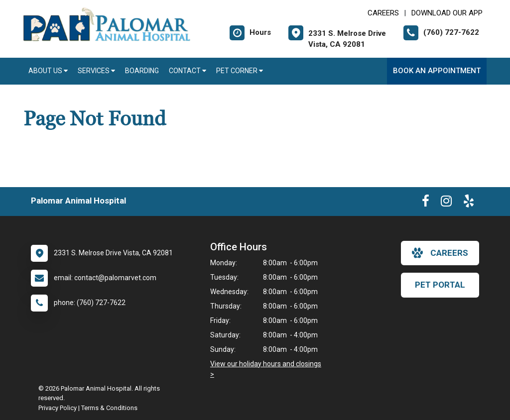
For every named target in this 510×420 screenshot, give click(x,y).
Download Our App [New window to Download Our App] (447, 13)
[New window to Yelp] (469, 203)
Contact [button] (188, 71)
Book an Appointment (437, 71)
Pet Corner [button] (240, 71)
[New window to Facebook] (426, 203)
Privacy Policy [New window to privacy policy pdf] (58, 408)
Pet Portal (440, 285)
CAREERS (383, 13)
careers (440, 253)
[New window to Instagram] (446, 203)
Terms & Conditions (109, 408)
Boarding (142, 71)
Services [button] (96, 71)
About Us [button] (48, 71)
